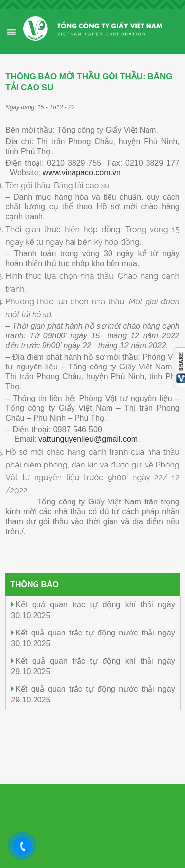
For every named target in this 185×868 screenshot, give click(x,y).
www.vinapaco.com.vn (82, 173)
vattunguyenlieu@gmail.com (88, 439)
